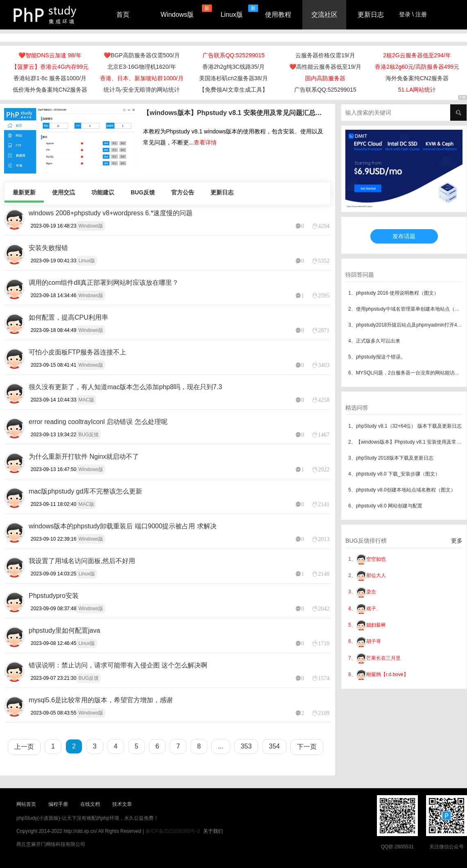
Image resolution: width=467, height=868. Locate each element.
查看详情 (205, 142)
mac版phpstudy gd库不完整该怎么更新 (85, 491)
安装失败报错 (48, 248)
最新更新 (24, 192)
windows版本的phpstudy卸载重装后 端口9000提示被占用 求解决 (123, 526)
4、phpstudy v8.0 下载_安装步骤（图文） (394, 474)
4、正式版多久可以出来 (374, 341)
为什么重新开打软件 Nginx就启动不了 (84, 457)
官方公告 (183, 192)
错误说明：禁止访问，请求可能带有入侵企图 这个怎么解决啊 (118, 665)
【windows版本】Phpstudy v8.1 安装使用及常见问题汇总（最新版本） (235, 113)
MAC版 (86, 400)
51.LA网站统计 (417, 90)
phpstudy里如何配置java (64, 630)
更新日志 (371, 15)
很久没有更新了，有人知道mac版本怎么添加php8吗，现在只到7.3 (125, 387)
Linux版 (231, 15)
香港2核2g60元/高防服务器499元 (417, 67)
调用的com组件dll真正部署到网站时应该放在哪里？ (104, 283)
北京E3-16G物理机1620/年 (142, 67)
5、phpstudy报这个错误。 (377, 357)
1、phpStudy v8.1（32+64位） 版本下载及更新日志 (405, 426)
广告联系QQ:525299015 (233, 55)
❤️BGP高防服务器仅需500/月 (142, 55)
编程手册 (58, 804)
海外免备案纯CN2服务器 (417, 78)
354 (274, 746)
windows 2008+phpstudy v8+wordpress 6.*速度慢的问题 (111, 213)
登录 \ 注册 (413, 14)
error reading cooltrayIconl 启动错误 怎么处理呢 (98, 422)
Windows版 (177, 15)
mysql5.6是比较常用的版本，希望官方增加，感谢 (101, 700)
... (221, 746)
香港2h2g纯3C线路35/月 (234, 67)
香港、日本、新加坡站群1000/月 (142, 78)
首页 (123, 15)
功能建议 (103, 193)
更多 (457, 541)
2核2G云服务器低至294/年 (417, 55)
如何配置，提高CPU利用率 (68, 317)
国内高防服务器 (325, 78)
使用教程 (278, 15)
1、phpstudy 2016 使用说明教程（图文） (393, 293)
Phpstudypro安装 (54, 596)
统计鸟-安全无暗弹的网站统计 (142, 90)
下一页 (307, 747)
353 (246, 746)
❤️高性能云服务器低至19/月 (325, 67)
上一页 (24, 747)
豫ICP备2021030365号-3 (173, 831)
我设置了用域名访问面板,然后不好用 (82, 561)
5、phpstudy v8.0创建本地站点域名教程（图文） (402, 490)
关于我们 (213, 831)
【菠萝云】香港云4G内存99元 (50, 67)
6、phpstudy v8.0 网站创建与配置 (385, 506)
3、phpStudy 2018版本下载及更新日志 (391, 458)
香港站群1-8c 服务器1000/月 (50, 78)
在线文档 (90, 804)
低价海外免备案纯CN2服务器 (50, 90)
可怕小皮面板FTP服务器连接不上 (77, 352)
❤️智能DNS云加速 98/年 (50, 55)
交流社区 (324, 15)
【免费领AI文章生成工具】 (233, 90)
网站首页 (26, 804)
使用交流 (63, 193)
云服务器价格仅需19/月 (325, 55)
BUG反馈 (143, 192)
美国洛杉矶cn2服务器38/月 (233, 78)
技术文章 (122, 804)
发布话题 (404, 236)
